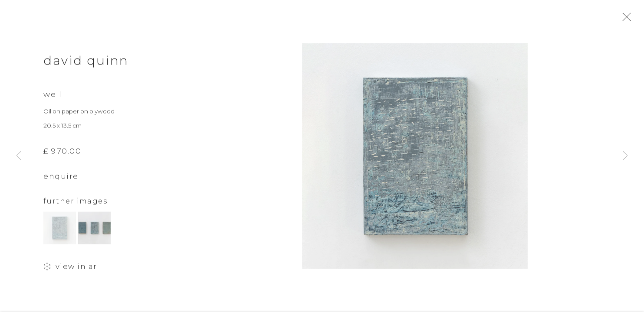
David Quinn (86, 64)
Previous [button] (19, 156)
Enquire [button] (61, 180)
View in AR (70, 271)
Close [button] (632, 19)
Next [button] (625, 156)
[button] (60, 232)
